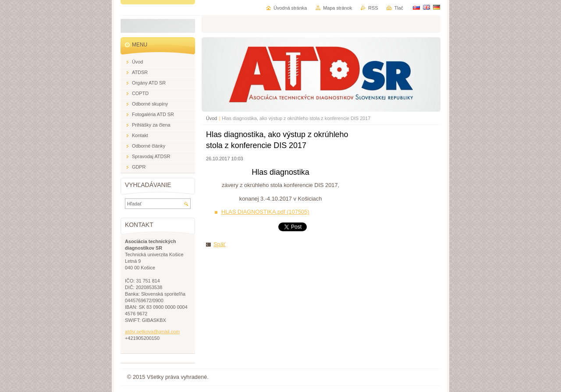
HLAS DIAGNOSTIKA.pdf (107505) (265, 212)
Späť (220, 244)
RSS (373, 8)
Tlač (399, 8)
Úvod (211, 118)
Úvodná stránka (290, 8)
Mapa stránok (337, 8)
